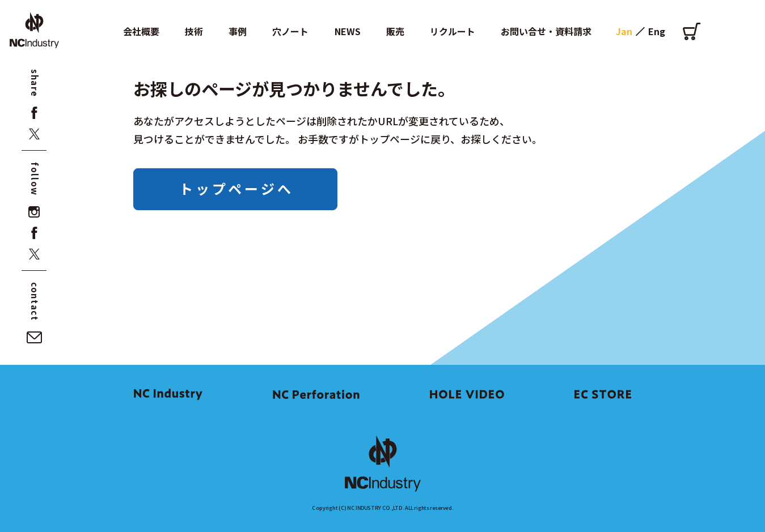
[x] (34, 134)
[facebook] (34, 113)
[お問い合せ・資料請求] (34, 337)
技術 (194, 31)
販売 (395, 31)
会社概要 (141, 31)
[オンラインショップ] (692, 31)
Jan (624, 31)
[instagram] (34, 212)
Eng (657, 31)
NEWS (348, 31)
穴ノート (290, 31)
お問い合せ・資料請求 (546, 31)
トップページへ (236, 188)
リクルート (453, 31)
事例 (238, 31)
